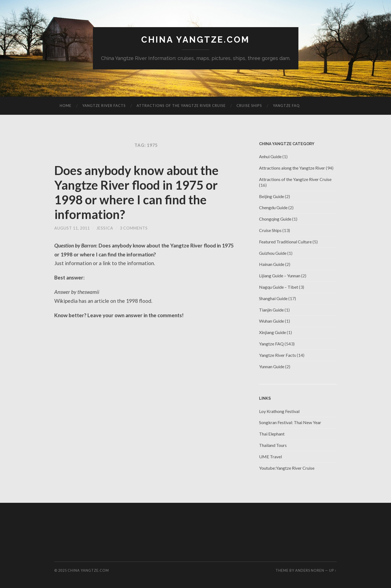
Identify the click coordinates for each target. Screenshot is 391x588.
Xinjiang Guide (272, 332)
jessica (105, 228)
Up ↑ (333, 570)
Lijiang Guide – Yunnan (280, 276)
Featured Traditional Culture (285, 242)
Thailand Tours (273, 445)
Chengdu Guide (273, 207)
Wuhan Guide (272, 321)
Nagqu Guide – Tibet (279, 287)
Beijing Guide (272, 196)
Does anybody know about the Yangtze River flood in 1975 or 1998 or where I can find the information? (136, 192)
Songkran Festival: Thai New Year (290, 422)
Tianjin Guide (271, 310)
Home (66, 106)
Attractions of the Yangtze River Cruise (181, 106)
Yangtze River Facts (104, 106)
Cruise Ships (249, 106)
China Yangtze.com (195, 39)
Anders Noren (310, 570)
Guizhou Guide (273, 253)
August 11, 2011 (72, 228)
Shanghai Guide (273, 298)
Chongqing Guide (275, 219)
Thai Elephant (272, 434)
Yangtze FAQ (286, 106)
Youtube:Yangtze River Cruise (287, 468)
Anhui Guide (270, 156)
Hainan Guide (272, 264)
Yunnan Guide (272, 366)
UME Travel (270, 457)
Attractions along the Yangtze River (292, 168)
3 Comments (134, 228)
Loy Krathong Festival (279, 411)
